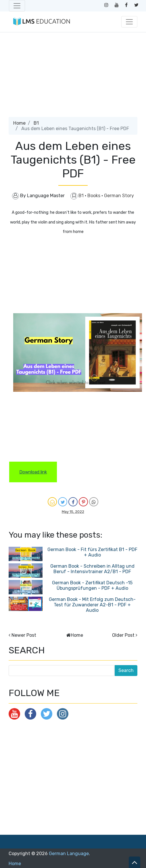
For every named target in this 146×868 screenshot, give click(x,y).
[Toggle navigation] (17, 6)
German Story (119, 196)
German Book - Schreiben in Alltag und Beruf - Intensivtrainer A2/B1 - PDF (92, 569)
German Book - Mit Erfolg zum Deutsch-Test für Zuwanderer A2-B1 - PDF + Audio (92, 605)
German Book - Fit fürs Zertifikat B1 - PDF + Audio (92, 552)
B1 (36, 123)
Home (19, 123)
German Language (69, 854)
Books (94, 196)
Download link (33, 472)
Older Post (123, 635)
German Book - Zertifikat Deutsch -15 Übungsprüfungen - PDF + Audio (92, 585)
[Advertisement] (73, 77)
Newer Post (24, 635)
